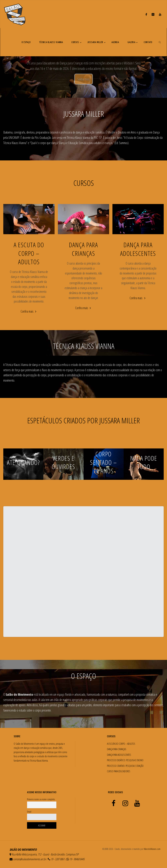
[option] (83, 63)
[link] (160, 42)
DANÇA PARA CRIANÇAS (83, 249)
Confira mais (29, 312)
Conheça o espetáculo (83, 73)
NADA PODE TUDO (144, 462)
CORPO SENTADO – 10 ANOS (104, 462)
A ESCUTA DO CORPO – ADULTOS (29, 253)
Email (29, 812)
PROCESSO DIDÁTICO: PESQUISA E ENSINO (125, 760)
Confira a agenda (103, 84)
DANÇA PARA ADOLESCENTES (138, 249)
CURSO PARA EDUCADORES (119, 771)
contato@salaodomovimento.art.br (30, 859)
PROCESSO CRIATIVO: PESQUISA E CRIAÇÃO (125, 766)
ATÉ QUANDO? (23, 462)
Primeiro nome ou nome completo (41, 799)
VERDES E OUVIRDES (63, 462)
